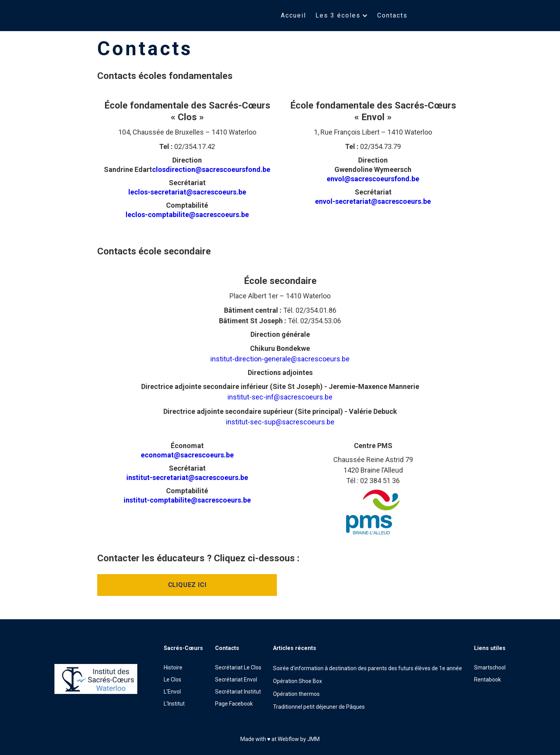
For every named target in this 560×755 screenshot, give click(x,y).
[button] (342, 16)
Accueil (293, 15)
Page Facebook (234, 704)
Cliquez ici (187, 585)
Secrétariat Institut (238, 692)
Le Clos (172, 680)
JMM (313, 739)
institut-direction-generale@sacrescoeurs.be (280, 359)
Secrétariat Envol (236, 680)
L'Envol (172, 692)
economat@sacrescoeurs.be (187, 455)
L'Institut (174, 704)
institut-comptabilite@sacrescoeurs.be (187, 500)
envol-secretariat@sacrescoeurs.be (373, 201)
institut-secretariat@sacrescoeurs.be (187, 477)
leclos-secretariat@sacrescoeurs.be (187, 192)
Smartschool (490, 667)
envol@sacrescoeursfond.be (373, 179)
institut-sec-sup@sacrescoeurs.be (280, 422)
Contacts (392, 15)
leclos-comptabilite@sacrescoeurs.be (187, 215)
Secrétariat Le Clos (238, 667)
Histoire (173, 667)
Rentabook (487, 680)
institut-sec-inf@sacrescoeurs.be (280, 397)
